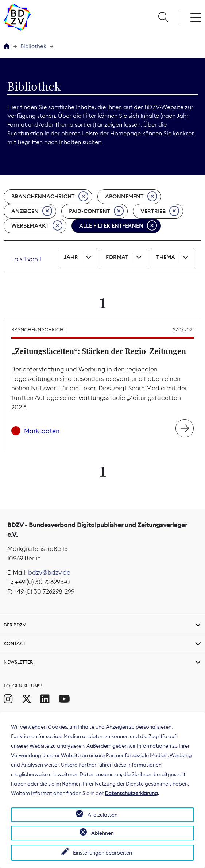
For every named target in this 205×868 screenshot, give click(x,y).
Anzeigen (32, 211)
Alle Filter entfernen (118, 226)
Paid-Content (96, 211)
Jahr (71, 257)
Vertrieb (160, 211)
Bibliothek (33, 46)
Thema (166, 257)
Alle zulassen (102, 815)
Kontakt (15, 643)
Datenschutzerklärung (131, 793)
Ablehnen (102, 833)
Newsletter (18, 662)
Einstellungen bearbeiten (102, 853)
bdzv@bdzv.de (49, 572)
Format (117, 257)
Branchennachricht (50, 197)
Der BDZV (15, 625)
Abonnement (131, 197)
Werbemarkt (37, 226)
